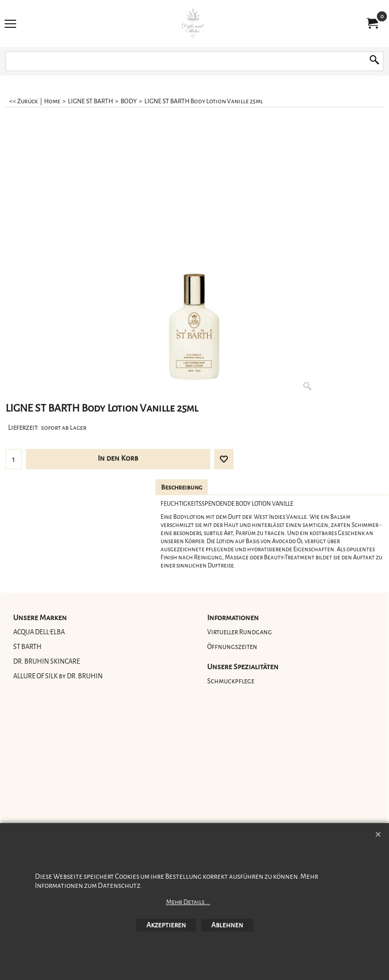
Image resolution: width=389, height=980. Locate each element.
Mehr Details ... (188, 902)
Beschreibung (182, 487)
